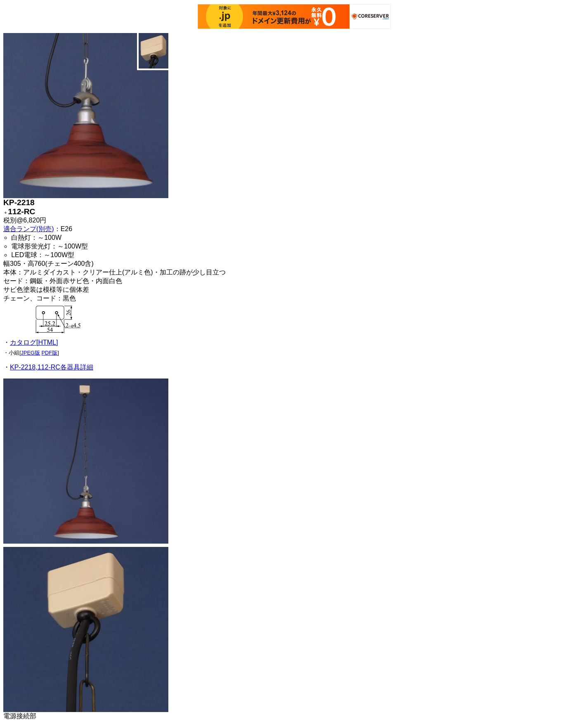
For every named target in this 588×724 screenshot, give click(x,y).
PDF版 (50, 353)
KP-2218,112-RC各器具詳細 (52, 367)
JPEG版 (31, 353)
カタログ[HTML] (34, 342)
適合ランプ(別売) (29, 229)
